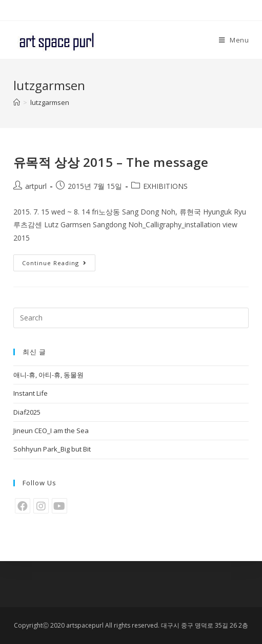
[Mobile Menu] (234, 40)
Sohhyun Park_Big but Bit (52, 449)
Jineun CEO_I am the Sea (51, 431)
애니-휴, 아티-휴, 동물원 (48, 375)
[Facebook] (23, 506)
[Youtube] (59, 506)
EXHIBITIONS (165, 186)
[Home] (17, 102)
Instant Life (31, 393)
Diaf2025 (27, 412)
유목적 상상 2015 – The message (111, 162)
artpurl (36, 186)
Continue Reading (54, 263)
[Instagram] (41, 506)
